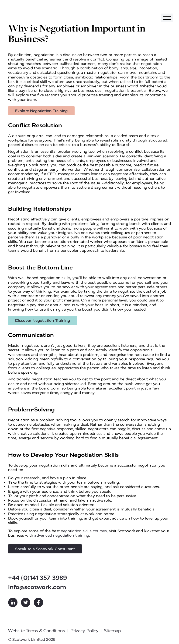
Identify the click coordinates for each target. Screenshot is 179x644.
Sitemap (112, 631)
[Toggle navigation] (167, 18)
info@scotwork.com (37, 587)
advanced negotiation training (62, 535)
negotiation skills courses (84, 531)
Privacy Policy (84, 631)
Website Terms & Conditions (37, 631)
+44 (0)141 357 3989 (38, 578)
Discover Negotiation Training (43, 320)
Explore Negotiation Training (41, 111)
